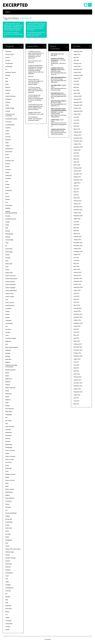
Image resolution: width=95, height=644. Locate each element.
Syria (7, 543)
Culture (7, 131)
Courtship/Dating (10, 125)
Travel (7, 576)
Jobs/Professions (10, 306)
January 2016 (77, 240)
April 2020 (76, 90)
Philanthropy (9, 445)
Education (8, 140)
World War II (9, 609)
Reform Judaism (10, 489)
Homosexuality (9, 240)
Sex (6, 510)
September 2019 (78, 111)
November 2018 (78, 141)
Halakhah (8, 208)
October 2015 (77, 249)
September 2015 (78, 252)
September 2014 (78, 287)
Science (8, 504)
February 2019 (78, 132)
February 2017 (78, 201)
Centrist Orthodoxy (10, 96)
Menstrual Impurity (10, 370)
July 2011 (76, 398)
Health (7, 225)
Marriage (8, 353)
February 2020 (78, 96)
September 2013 (78, 323)
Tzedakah (8, 585)
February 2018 (78, 168)
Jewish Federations (11, 285)
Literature (8, 332)
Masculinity (8, 359)
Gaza (7, 193)
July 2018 (76, 153)
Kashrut (7, 314)
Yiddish (7, 618)
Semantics (8, 507)
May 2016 (76, 228)
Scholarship (9, 501)
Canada (7, 93)
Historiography (9, 234)
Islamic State (9, 264)
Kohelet (7, 318)
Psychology (8, 468)
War (6, 594)
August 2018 (77, 150)
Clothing (8, 102)
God (7, 202)
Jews (7, 300)
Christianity (8, 99)
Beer (7, 78)
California (8, 90)
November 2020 (78, 69)
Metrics (7, 373)
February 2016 (78, 237)
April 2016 (76, 231)
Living (7, 335)
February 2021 (78, 63)
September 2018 (78, 147)
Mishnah (8, 385)
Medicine (8, 362)
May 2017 (76, 192)
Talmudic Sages (10, 552)
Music (7, 403)
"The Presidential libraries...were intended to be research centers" (35, 119)
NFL (7, 418)
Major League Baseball (12, 347)
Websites (8, 597)
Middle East (9, 379)
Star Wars (8, 534)
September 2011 (78, 392)
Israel (7, 267)
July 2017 (76, 186)
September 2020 (78, 75)
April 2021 (76, 60)
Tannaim (8, 555)
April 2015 (76, 266)
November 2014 (78, 281)
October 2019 (77, 108)
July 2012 (76, 362)
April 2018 (76, 162)
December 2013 (78, 314)
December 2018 (78, 138)
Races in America (10, 480)
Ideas (7, 243)
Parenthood (9, 436)
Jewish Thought (10, 297)
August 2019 (77, 114)
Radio (7, 483)
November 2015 (78, 246)
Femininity (8, 178)
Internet (7, 255)
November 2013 (78, 317)
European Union (10, 161)
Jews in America (10, 303)
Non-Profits (8, 421)
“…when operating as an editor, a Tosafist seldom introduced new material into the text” (36, 27)
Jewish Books (9, 273)
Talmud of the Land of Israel (13, 549)
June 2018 (76, 156)
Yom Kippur (9, 621)
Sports (7, 531)
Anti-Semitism (9, 63)
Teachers (8, 561)
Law (6, 326)
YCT (7, 615)
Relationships (9, 492)
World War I (9, 606)
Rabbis (7, 477)
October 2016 (77, 213)
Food (7, 182)
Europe (7, 158)
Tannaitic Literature (10, 558)
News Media (9, 412)
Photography (9, 447)
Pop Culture (9, 462)
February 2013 (78, 344)
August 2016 (77, 219)
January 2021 (77, 66)
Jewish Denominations (11, 279)
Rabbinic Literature (10, 474)
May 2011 (76, 404)
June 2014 (76, 296)
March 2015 (77, 269)
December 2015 (78, 243)
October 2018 (77, 144)
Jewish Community (10, 276)
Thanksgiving (9, 573)
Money (7, 391)
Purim (7, 471)
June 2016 (76, 225)
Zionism (7, 630)
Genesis (8, 199)
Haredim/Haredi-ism (11, 219)
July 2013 (76, 329)
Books (7, 84)
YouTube (8, 627)
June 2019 (76, 120)
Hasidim (8, 222)
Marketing (8, 350)
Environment (9, 152)
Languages (8, 320)
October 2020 (77, 72)
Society (7, 525)
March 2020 (77, 93)
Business (8, 87)
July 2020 (76, 81)
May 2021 (76, 58)
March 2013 (77, 341)
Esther (7, 155)
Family (7, 173)
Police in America (10, 450)
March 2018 (77, 165)
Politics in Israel (10, 459)
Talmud (7, 546)
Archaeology (9, 66)
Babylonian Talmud (10, 72)
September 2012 (78, 356)
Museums (8, 400)
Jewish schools (9, 294)
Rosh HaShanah (10, 498)
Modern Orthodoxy (10, 388)
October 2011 (77, 389)
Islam (7, 261)
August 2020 (77, 78)
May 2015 (76, 264)
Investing (8, 258)
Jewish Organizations (11, 291)
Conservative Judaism (11, 119)
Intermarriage (9, 252)
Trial (7, 579)
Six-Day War (9, 519)
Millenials (8, 382)
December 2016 (78, 207)
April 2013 (76, 338)
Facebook (8, 170)
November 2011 (78, 386)
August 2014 (77, 290)
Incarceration (9, 249)
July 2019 (76, 117)
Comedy (8, 111)
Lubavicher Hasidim (11, 338)
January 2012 (77, 380)
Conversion (8, 122)
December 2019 (78, 102)
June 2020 (76, 84)
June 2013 (76, 332)
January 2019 (77, 135)
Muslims (8, 406)
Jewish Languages (10, 288)
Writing (7, 612)
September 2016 (78, 216)
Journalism (8, 309)
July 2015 (76, 258)
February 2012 (78, 377)
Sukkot (7, 537)
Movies (7, 397)
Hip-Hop (8, 231)
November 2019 (78, 105)
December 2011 (78, 383)
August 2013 (77, 326)
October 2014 (77, 284)
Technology (8, 564)
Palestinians (9, 433)
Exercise (8, 164)
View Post (31, 77)
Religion (8, 495)
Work (7, 603)
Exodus (7, 167)
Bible (7, 81)
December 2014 (78, 278)
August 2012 (77, 359)
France (7, 187)
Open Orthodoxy (10, 427)
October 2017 (77, 177)
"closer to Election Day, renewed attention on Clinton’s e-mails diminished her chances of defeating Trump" (36, 98)
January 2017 (77, 204)
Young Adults (9, 624)
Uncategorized (9, 588)
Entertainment (9, 149)
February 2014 (78, 308)
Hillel (7, 228)
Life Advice (8, 329)
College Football (10, 108)
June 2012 (76, 365)
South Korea (9, 528)
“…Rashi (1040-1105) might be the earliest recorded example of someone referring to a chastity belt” (13, 27)
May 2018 (76, 159)
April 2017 (76, 195)
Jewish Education (10, 282)
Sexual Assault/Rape (11, 513)
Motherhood (9, 394)
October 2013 (77, 320)
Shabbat (8, 516)
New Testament (10, 409)
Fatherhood (8, 176)
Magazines (8, 341)
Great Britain (9, 205)
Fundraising (9, 190)
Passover (8, 439)
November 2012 (78, 350)
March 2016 (77, 234)
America (8, 58)
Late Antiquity (9, 323)
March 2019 (77, 129)
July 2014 (76, 293)
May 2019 (76, 123)
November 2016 (78, 210)
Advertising (8, 52)
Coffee (7, 105)
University (8, 591)
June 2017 (76, 189)
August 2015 (77, 255)
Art (6, 69)
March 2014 (77, 305)
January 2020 (77, 99)
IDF (6, 246)
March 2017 (77, 198)
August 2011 (77, 395)
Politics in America (10, 456)
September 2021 (78, 52)
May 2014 (76, 299)
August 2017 (77, 183)
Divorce (7, 134)
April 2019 (76, 126)
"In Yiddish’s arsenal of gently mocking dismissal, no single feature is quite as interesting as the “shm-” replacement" (36, 55)
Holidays (8, 237)
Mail (6, 344)
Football (8, 185)
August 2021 (77, 54)
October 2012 (77, 353)
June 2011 (76, 401)
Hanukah (8, 216)
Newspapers (9, 415)
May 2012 (76, 368)
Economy (8, 137)
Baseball (8, 75)
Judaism (8, 312)
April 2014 (76, 302)
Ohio (7, 424)
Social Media (9, 522)
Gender (7, 196)
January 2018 (77, 171)
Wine (7, 600)
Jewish (7, 270)
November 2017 (78, 174)
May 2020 (76, 87)
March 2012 (77, 374)
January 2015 (77, 275)
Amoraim (8, 60)
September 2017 (78, 180)
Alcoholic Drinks (10, 54)
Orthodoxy (8, 430)
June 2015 (76, 261)
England (8, 146)
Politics (7, 454)
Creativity (8, 128)
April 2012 (76, 371)
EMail (7, 143)
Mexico (7, 376)
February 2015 (78, 272)
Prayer (7, 465)
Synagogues (9, 540)
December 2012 (78, 347)
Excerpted (15, 5)
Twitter (86, 5)
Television (8, 567)
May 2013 (76, 335)
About (8, 12)
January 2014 (77, 311)
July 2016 (76, 222)
